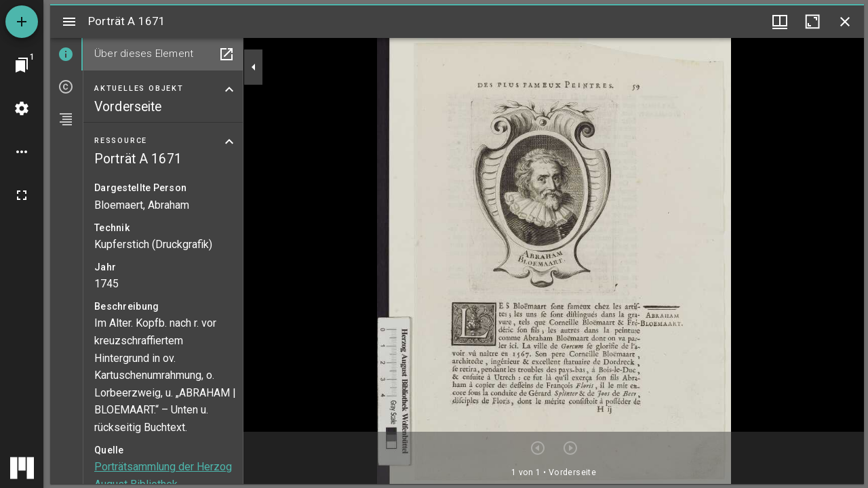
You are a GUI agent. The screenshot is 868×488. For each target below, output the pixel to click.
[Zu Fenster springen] (22, 65)
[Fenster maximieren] (812, 22)
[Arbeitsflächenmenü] (22, 108)
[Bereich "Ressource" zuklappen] (229, 142)
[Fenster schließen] (845, 22)
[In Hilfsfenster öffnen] (226, 54)
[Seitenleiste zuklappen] (254, 67)
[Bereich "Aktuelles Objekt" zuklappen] (229, 89)
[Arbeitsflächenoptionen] (22, 152)
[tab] (66, 54)
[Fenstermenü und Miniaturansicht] (780, 22)
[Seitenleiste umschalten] (69, 22)
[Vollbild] (22, 195)
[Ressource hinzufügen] (22, 22)
